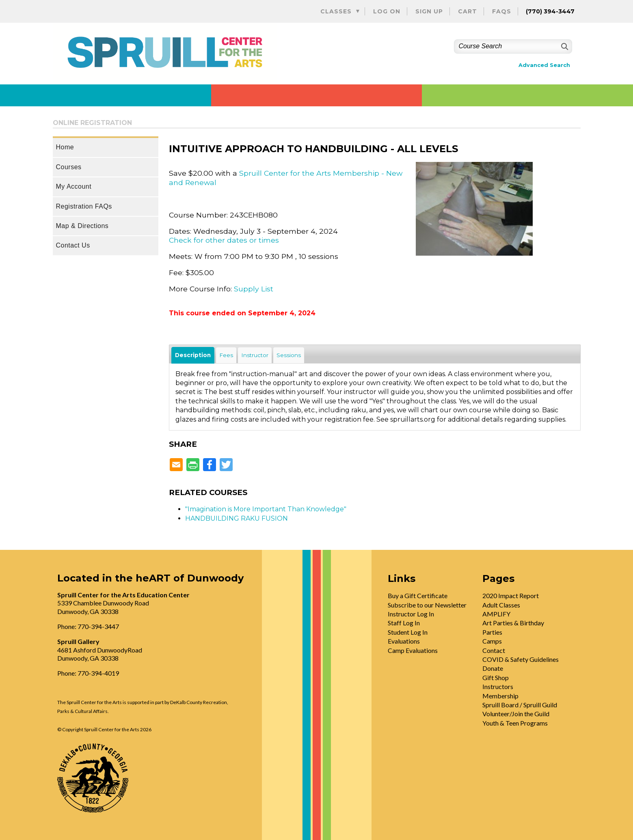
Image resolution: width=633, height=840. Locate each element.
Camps (492, 641)
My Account (74, 186)
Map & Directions (82, 226)
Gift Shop (496, 677)
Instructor (255, 355)
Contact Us (73, 245)
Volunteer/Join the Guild (516, 714)
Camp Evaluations (413, 650)
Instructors (498, 686)
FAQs (502, 11)
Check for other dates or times (224, 240)
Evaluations (404, 641)
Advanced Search (544, 65)
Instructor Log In (411, 614)
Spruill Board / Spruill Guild (520, 705)
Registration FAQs (84, 206)
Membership (500, 696)
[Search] (564, 46)
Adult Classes (501, 605)
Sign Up (429, 11)
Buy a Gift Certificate (418, 596)
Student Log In (408, 632)
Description (193, 355)
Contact (494, 650)
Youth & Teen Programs (515, 723)
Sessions (289, 355)
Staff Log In (404, 623)
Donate (493, 668)
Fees (226, 355)
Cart (468, 11)
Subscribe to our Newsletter (427, 605)
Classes (336, 11)
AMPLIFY (496, 614)
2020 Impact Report (511, 596)
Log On (387, 11)
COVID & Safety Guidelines (521, 659)
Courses (69, 167)
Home (65, 147)
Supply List (254, 289)
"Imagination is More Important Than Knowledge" (266, 509)
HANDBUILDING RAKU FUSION (237, 518)
